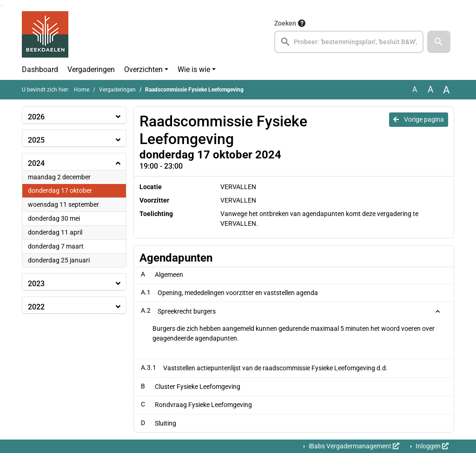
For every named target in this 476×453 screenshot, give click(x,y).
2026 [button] (36, 117)
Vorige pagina (419, 119)
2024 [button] (36, 163)
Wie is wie (194, 69)
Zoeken (285, 23)
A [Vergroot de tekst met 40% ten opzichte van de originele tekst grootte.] (446, 90)
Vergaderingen (91, 69)
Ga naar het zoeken (1, 6)
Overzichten (143, 69)
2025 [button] (36, 140)
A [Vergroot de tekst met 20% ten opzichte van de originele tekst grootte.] (430, 89)
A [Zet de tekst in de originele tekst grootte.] (415, 89)
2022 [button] (36, 307)
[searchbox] (349, 42)
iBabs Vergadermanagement (353, 446)
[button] (439, 42)
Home (82, 90)
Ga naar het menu (3, 6)
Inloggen (431, 446)
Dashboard (40, 69)
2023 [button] (36, 284)
